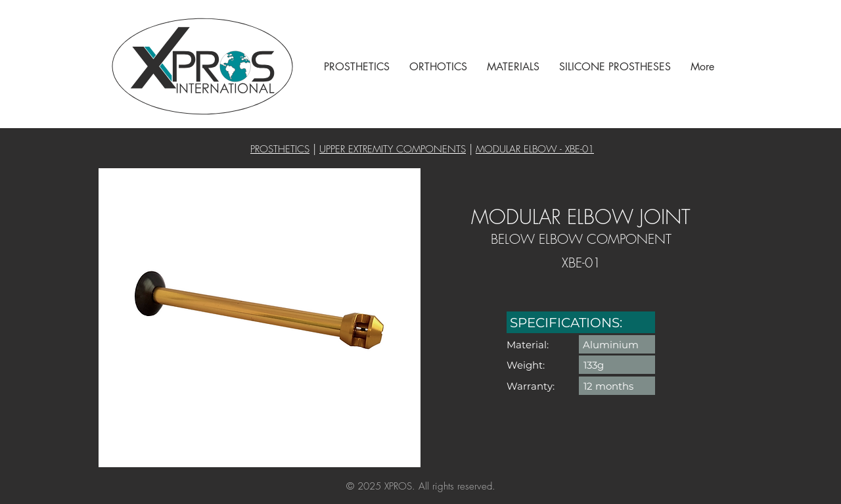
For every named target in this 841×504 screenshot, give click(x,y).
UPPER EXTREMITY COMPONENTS (393, 149)
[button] (357, 67)
